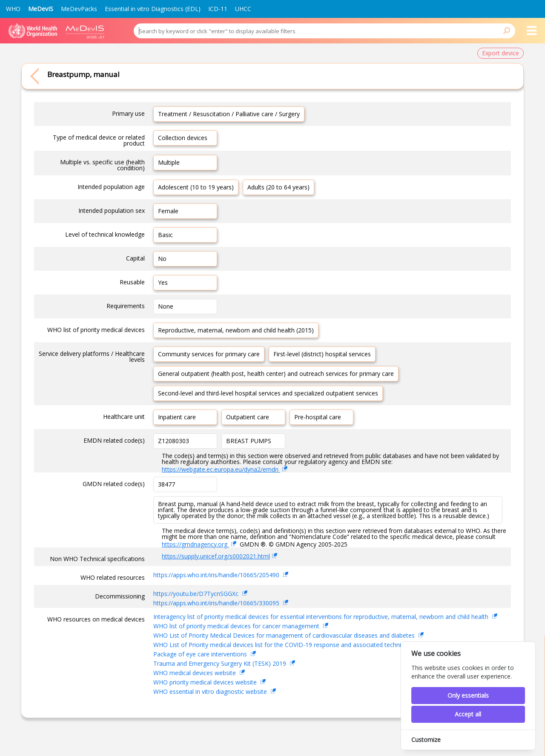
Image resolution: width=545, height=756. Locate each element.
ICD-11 (218, 9)
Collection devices (183, 138)
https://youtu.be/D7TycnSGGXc (197, 594)
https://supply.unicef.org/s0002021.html (216, 556)
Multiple (169, 162)
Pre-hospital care (318, 417)
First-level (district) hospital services (322, 354)
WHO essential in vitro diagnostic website (211, 692)
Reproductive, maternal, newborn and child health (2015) (236, 330)
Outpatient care (248, 417)
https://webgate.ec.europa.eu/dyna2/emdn (221, 469)
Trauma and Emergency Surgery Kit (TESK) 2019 (221, 663)
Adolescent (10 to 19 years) (196, 187)
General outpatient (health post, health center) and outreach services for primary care (276, 374)
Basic (165, 235)
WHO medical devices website (195, 673)
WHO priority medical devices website (206, 682)
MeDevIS (41, 9)
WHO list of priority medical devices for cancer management (237, 626)
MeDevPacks (79, 9)
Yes (163, 282)
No (162, 259)
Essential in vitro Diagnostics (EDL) (153, 9)
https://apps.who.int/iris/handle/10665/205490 (217, 575)
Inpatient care (177, 417)
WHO (13, 9)
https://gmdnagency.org (195, 544)
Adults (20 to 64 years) (278, 187)
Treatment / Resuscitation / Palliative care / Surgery (229, 114)
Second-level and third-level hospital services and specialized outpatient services (268, 393)
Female (168, 211)
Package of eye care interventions (201, 654)
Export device (501, 53)
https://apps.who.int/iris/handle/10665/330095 (217, 603)
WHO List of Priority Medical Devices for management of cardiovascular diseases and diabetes (285, 635)
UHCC (243, 9)
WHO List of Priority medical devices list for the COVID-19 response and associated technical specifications (301, 645)
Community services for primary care (209, 354)
